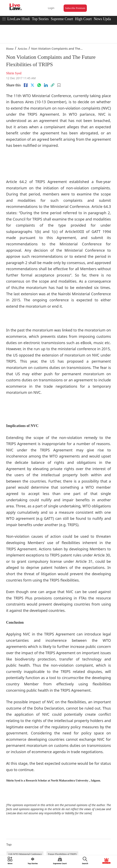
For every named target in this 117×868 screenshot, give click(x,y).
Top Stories (40, 19)
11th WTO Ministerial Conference (25, 854)
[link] (53, 85)
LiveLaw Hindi (19, 19)
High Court (83, 19)
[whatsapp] (39, 85)
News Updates (104, 19)
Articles (22, 49)
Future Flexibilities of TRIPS (62, 854)
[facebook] (26, 85)
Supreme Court (62, 19)
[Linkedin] (46, 85)
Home (10, 49)
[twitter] (32, 85)
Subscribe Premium (75, 8)
